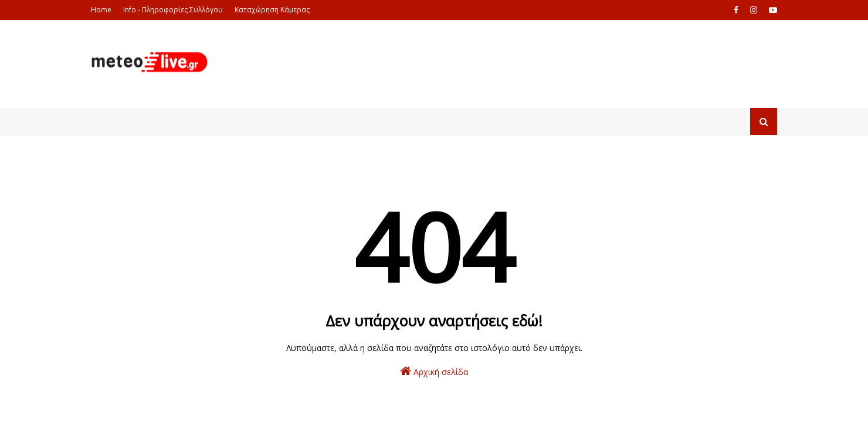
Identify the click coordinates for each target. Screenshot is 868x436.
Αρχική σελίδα (434, 371)
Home (101, 10)
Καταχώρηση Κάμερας (272, 10)
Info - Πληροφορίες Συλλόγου (173, 10)
